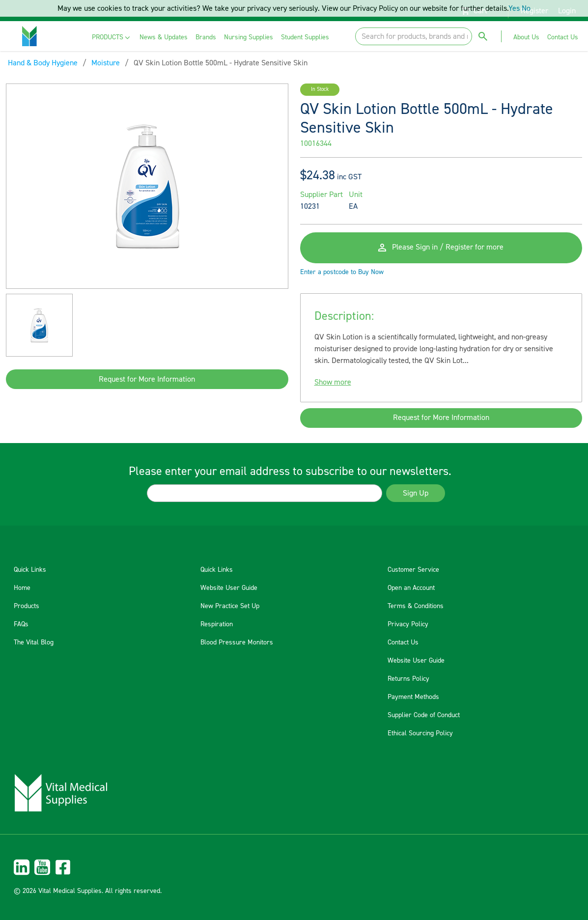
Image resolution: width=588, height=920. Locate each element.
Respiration (217, 624)
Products (27, 606)
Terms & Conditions (416, 606)
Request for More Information (147, 379)
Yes (514, 8)
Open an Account (411, 588)
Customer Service (413, 570)
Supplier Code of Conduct (424, 715)
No (526, 8)
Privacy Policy (408, 624)
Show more (333, 383)
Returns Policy (408, 679)
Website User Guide (229, 588)
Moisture (106, 63)
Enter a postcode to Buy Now (342, 273)
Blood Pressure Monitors (237, 642)
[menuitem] (112, 38)
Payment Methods (413, 697)
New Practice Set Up (230, 606)
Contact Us (403, 642)
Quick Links (30, 570)
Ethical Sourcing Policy (420, 733)
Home (22, 588)
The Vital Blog (34, 642)
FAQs (21, 624)
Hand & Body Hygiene (43, 63)
